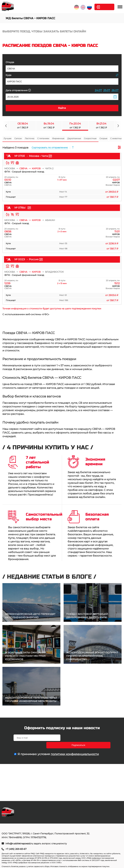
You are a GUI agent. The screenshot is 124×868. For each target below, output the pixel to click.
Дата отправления (18, 90)
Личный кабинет (101, 7)
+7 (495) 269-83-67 (16, 849)
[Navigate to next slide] (118, 126)
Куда (8, 75)
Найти (62, 108)
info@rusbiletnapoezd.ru (20, 844)
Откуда (10, 62)
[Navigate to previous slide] (6, 126)
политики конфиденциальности (75, 747)
